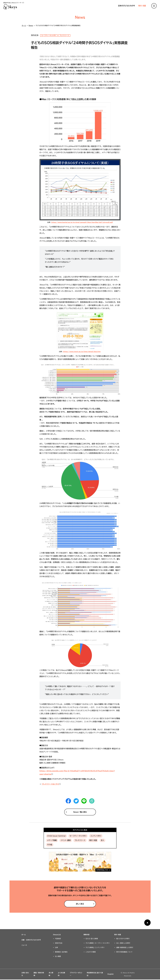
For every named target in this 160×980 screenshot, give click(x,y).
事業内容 (86, 935)
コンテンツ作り (96, 836)
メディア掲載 (52, 840)
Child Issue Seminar (57, 836)
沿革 (57, 947)
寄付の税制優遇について (124, 952)
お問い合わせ (25, 974)
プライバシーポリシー (76, 974)
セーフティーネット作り (78, 836)
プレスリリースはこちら (50, 784)
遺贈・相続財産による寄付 (125, 947)
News (31, 26)
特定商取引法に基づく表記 (95, 974)
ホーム (24, 26)
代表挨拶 (58, 939)
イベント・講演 (66, 840)
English (111, 974)
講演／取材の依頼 (39, 974)
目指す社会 (59, 943)
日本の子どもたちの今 (126, 6)
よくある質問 (61, 974)
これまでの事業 (91, 952)
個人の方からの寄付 (123, 939)
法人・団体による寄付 (123, 943)
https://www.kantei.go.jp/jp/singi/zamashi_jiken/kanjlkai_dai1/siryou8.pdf (82, 222)
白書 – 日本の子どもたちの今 (31, 940)
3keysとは (57, 935)
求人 (102, 840)
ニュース (24, 945)
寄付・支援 (142, 6)
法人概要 (58, 956)
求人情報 (51, 974)
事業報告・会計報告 (61, 952)
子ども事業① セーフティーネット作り (98, 943)
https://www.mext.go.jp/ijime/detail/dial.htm (82, 352)
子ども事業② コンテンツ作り (95, 947)
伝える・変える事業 (92, 939)
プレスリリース (80, 840)
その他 (50, 845)
